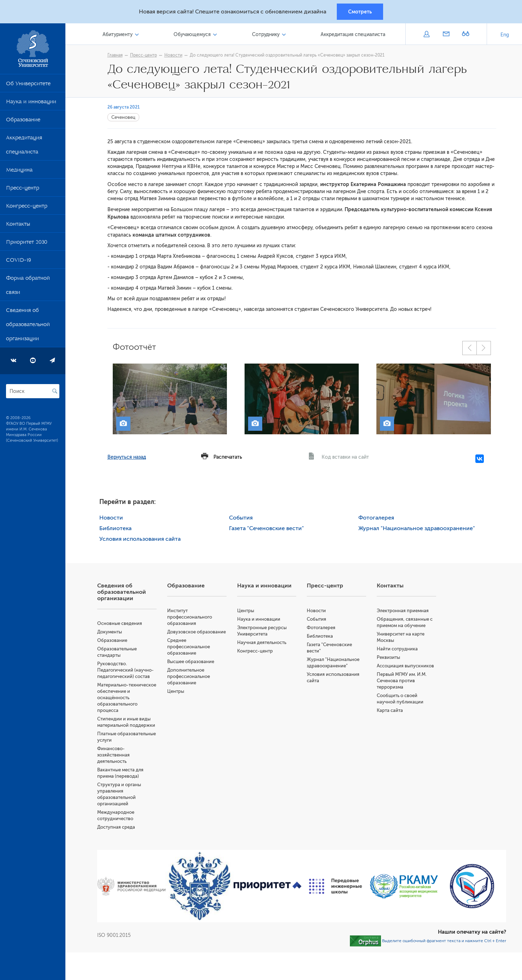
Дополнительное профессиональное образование (189, 677)
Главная (115, 56)
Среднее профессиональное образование (189, 647)
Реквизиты (388, 658)
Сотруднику (266, 35)
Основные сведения (120, 624)
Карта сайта (390, 711)
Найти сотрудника (397, 649)
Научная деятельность (262, 643)
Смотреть (360, 12)
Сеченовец (123, 118)
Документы (110, 632)
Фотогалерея (376, 518)
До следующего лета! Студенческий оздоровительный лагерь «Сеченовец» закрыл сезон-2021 (287, 56)
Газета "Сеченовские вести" (266, 529)
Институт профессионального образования (190, 617)
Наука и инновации (31, 103)
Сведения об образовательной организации (28, 326)
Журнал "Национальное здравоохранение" (417, 529)
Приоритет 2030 (27, 244)
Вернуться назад (127, 457)
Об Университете (28, 85)
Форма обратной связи (28, 287)
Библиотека (115, 529)
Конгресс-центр (27, 208)
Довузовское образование (197, 632)
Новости (173, 56)
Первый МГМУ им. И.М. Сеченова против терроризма (402, 681)
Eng (505, 35)
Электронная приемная (403, 611)
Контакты (18, 226)
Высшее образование (191, 662)
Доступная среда (116, 827)
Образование (23, 121)
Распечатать (228, 457)
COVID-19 (19, 262)
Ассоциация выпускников (405, 666)
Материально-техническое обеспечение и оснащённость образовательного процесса (127, 698)
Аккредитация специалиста (24, 146)
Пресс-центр (23, 190)
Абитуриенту (118, 35)
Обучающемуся (192, 35)
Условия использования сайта (140, 539)
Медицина (19, 172)
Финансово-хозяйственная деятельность (113, 755)
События (241, 518)
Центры (176, 692)
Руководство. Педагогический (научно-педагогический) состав (125, 670)
